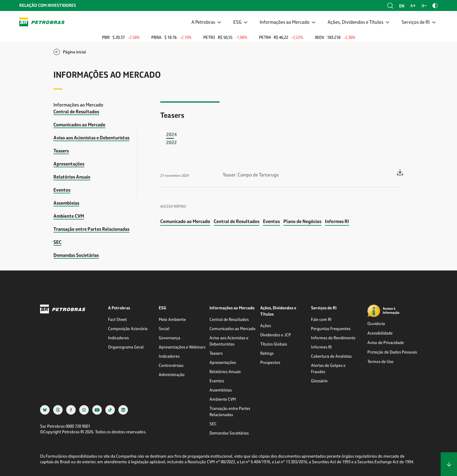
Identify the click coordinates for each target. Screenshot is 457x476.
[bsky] (45, 410)
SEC (57, 242)
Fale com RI (321, 319)
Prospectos (270, 362)
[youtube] (97, 410)
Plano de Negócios (302, 221)
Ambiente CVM (69, 216)
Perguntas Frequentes (331, 328)
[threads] (58, 410)
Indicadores (118, 338)
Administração (172, 374)
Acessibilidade (380, 333)
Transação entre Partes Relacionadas (91, 229)
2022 (172, 142)
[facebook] (71, 410)
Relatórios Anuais (72, 177)
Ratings (267, 353)
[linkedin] (123, 410)
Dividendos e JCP (276, 335)
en (402, 6)
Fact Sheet (117, 319)
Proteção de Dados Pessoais (392, 352)
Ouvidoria (376, 323)
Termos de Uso (380, 361)
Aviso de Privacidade (386, 342)
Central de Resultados (76, 111)
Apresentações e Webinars (182, 347)
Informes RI (337, 221)
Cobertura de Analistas (331, 356)
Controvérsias (171, 365)
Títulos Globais (274, 344)
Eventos (62, 190)
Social (164, 328)
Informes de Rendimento (333, 338)
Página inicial (74, 52)
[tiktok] (110, 410)
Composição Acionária (128, 328)
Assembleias (66, 203)
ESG (237, 22)
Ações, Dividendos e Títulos (356, 22)
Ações (266, 325)
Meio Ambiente (172, 319)
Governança (169, 338)
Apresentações (69, 164)
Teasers (61, 151)
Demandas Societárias (76, 255)
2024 (172, 134)
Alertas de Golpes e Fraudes (328, 368)
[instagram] (84, 410)
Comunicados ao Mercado (79, 124)
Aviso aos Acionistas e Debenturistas (91, 137)
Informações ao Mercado (285, 22)
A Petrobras (203, 22)
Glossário (319, 381)
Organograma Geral (126, 347)
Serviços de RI (416, 22)
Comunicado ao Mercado (185, 221)
